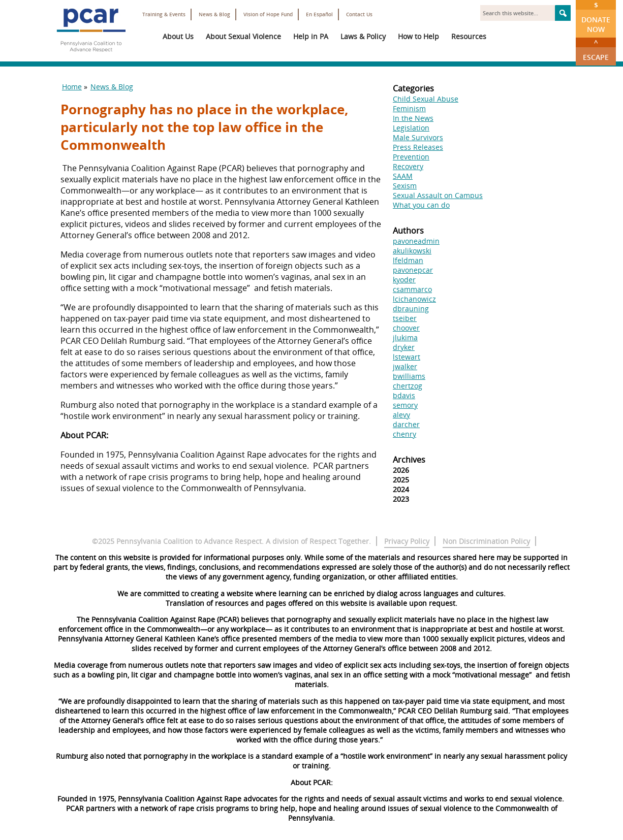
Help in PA (311, 36)
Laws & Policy (363, 36)
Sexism (405, 186)
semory (405, 405)
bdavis (404, 395)
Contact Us (359, 14)
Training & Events (164, 14)
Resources (469, 36)
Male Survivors (418, 137)
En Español (319, 14)
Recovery (408, 166)
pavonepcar (413, 270)
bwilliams (409, 376)
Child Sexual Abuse (426, 99)
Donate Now (596, 17)
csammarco (412, 289)
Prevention (411, 157)
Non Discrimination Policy (486, 541)
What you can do (421, 205)
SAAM (403, 176)
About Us (178, 36)
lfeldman (408, 260)
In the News (413, 118)
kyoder (404, 280)
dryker (404, 347)
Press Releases (418, 147)
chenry (404, 434)
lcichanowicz (414, 299)
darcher (406, 424)
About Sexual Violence (243, 36)
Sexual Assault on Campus (438, 195)
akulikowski (412, 251)
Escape (596, 50)
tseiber (405, 318)
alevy (401, 415)
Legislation (411, 128)
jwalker (405, 366)
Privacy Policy (407, 541)
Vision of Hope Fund (268, 14)
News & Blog (214, 14)
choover (406, 328)
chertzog (408, 386)
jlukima (405, 337)
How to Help (418, 36)
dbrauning (411, 309)
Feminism (409, 108)
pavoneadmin (416, 241)
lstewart (407, 357)
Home (72, 87)
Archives (409, 460)
